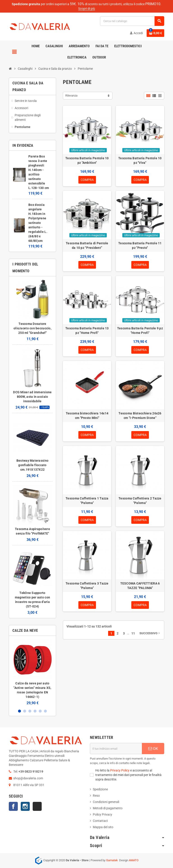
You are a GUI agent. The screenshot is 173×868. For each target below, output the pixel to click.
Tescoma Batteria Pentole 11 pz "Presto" (140, 245)
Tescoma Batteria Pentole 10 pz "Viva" (140, 160)
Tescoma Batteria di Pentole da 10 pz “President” (87, 245)
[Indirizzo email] (116, 749)
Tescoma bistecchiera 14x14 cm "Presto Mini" (87, 416)
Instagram (25, 806)
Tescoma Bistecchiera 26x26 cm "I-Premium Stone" (140, 416)
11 (133, 633)
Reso (96, 796)
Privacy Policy (120, 770)
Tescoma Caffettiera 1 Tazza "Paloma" (87, 501)
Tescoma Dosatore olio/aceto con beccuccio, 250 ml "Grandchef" (32, 328)
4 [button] (35, 711)
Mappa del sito (103, 827)
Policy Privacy (102, 814)
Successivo (150, 633)
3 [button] (30, 711)
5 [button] (40, 711)
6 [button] (45, 711)
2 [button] (25, 711)
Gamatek (112, 860)
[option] (32, 672)
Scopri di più (87, 9)
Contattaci (100, 821)
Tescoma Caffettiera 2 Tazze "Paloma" (140, 501)
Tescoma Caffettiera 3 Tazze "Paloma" (87, 586)
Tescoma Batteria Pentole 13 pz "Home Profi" (87, 331)
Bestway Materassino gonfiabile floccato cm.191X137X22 (32, 465)
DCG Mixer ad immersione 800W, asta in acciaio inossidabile (32, 397)
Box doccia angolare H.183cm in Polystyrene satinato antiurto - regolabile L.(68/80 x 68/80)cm (38, 223)
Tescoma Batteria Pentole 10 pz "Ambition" (87, 160)
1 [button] (19, 711)
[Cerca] (132, 21)
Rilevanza (71, 96)
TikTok (37, 806)
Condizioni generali (106, 802)
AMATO (134, 860)
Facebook (13, 806)
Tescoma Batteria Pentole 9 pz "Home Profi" (140, 331)
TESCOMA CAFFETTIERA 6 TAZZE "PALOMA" (140, 586)
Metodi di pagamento (108, 808)
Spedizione (100, 789)
